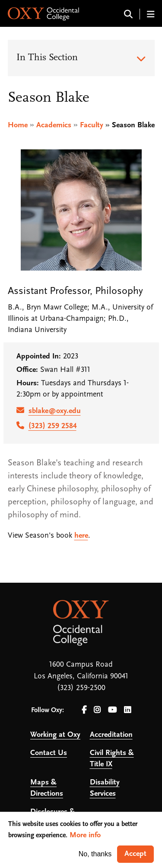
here (81, 536)
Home (18, 125)
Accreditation (111, 735)
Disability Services (105, 788)
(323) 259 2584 (52, 426)
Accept (135, 854)
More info (85, 835)
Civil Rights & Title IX (112, 759)
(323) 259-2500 (81, 688)
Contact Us (49, 753)
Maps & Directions (47, 788)
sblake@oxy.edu (55, 411)
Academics (54, 125)
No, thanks (95, 854)
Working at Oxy (55, 735)
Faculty (92, 125)
